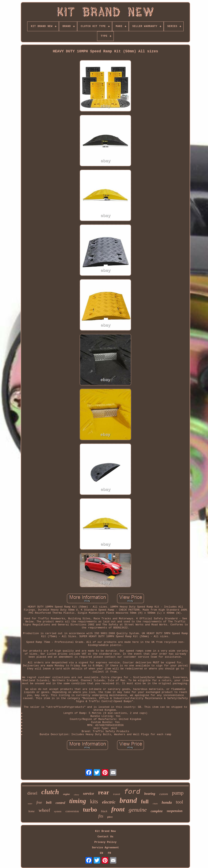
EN (102, 853)
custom (164, 794)
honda (167, 802)
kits (94, 801)
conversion (72, 811)
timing (78, 801)
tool (180, 802)
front (118, 809)
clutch (50, 792)
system (58, 811)
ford (132, 792)
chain (155, 803)
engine (66, 794)
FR (109, 853)
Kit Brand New (105, 831)
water (30, 804)
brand (128, 801)
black (104, 811)
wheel (44, 810)
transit (117, 794)
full (145, 802)
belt (49, 802)
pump (178, 793)
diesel (32, 793)
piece (110, 817)
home (31, 811)
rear (104, 792)
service (89, 793)
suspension (175, 811)
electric (109, 802)
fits (101, 816)
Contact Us (105, 837)
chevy (76, 795)
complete (157, 811)
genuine (138, 810)
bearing (150, 794)
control (60, 803)
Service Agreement (106, 848)
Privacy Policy (105, 842)
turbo (90, 810)
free (39, 802)
